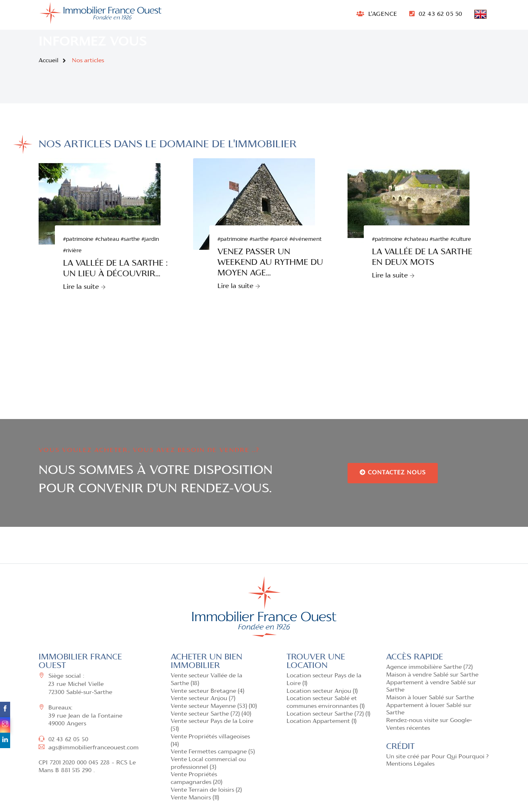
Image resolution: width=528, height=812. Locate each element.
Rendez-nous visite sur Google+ (429, 721)
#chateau (107, 240)
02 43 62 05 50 (436, 14)
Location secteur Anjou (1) (322, 691)
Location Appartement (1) (322, 721)
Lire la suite (84, 287)
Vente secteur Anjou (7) (203, 699)
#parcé (279, 240)
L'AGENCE (377, 14)
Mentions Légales (410, 764)
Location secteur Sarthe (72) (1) (328, 714)
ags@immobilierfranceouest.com (89, 748)
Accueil (49, 61)
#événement (305, 240)
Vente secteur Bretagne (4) (208, 691)
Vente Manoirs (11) (195, 798)
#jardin (150, 240)
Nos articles (88, 61)
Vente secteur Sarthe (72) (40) (211, 714)
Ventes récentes (408, 728)
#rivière (72, 251)
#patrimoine (78, 240)
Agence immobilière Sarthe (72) (429, 667)
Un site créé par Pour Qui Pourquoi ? (437, 757)
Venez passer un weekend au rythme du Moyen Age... (270, 263)
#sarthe (130, 240)
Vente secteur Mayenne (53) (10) (214, 706)
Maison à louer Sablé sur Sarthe (430, 698)
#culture (461, 240)
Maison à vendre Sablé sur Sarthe (432, 675)
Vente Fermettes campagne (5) (213, 752)
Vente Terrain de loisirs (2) (206, 790)
